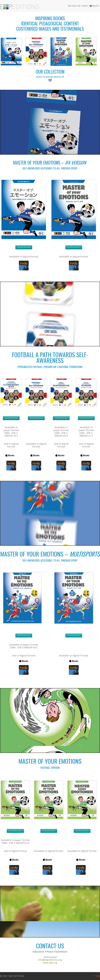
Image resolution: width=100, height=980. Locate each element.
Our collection (74, 6)
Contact (85, 6)
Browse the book (24, 247)
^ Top (97, 976)
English (94, 6)
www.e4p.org (50, 963)
